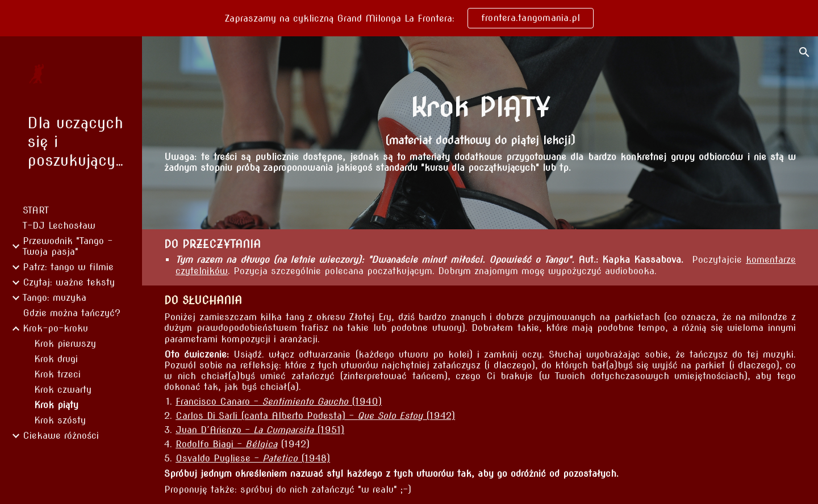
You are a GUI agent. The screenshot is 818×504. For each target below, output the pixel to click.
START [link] (36, 210)
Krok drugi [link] (56, 359)
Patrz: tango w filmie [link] (68, 267)
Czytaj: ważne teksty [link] (69, 282)
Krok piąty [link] (56, 405)
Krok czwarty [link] (63, 390)
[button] (804, 52)
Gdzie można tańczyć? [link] (72, 313)
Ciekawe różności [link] (61, 436)
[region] (409, 18)
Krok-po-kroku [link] (55, 328)
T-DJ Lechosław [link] (59, 226)
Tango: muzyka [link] (55, 298)
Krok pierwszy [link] (65, 344)
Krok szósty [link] (60, 420)
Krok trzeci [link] (57, 374)
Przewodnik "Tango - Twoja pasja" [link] (68, 246)
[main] (480, 107)
